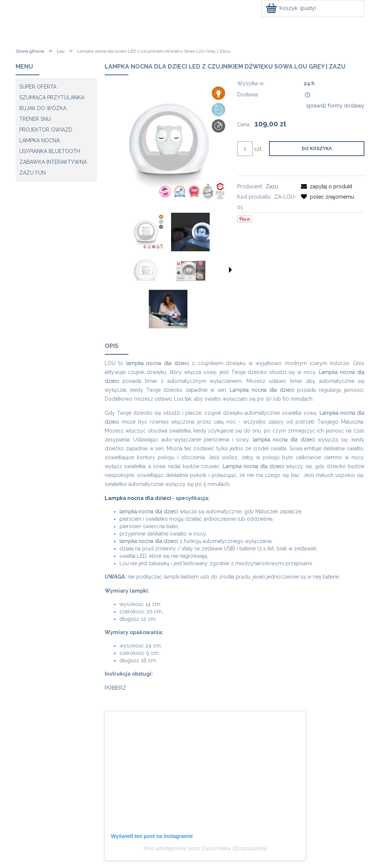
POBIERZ (115, 688)
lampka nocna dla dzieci (158, 363)
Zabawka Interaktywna (53, 162)
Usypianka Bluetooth (50, 151)
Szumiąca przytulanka (52, 97)
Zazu (272, 186)
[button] (230, 270)
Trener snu (35, 119)
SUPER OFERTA (38, 87)
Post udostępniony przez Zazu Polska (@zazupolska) (205, 848)
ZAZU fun (32, 173)
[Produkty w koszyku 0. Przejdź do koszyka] (291, 8)
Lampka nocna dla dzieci (262, 390)
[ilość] (245, 149)
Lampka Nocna (40, 140)
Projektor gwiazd (46, 130)
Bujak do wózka (43, 108)
